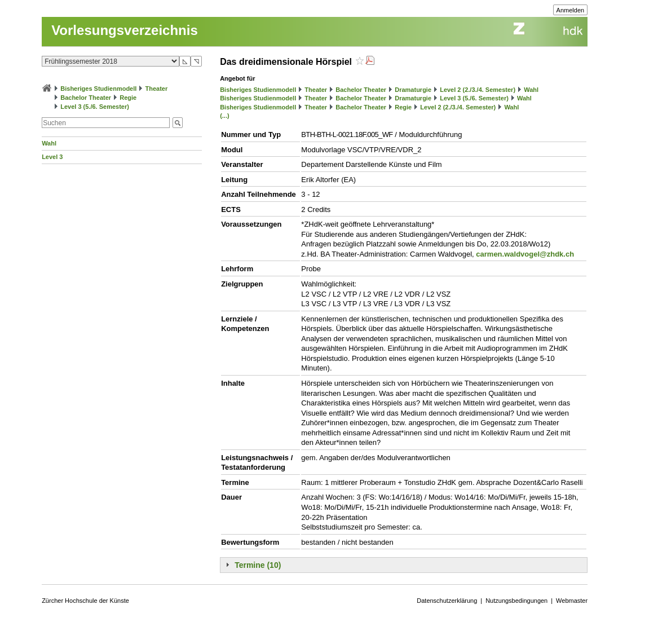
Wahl (49, 143)
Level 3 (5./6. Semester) (95, 107)
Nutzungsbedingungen (516, 601)
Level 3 (52, 157)
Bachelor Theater (86, 98)
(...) (225, 116)
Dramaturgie (413, 90)
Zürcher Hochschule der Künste (85, 601)
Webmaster (572, 601)
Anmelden (571, 10)
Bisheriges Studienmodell (98, 89)
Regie (128, 98)
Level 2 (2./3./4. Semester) (478, 90)
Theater (156, 89)
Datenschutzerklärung (447, 601)
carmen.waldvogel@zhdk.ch (525, 254)
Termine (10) (258, 565)
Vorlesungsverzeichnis (125, 30)
